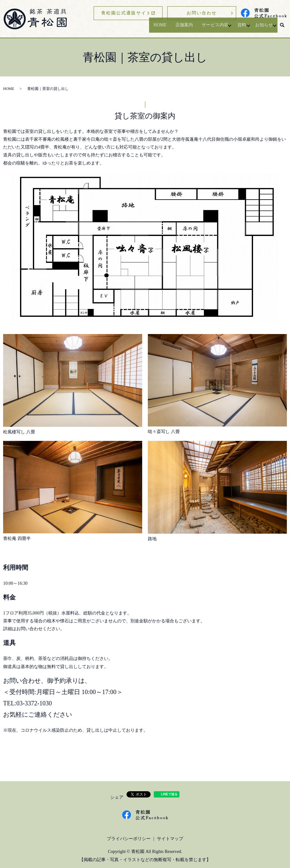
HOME (149, 28)
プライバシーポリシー (129, 839)
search (282, 28)
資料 (236, 28)
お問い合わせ (202, 13)
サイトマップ (170, 839)
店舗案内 (174, 28)
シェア (117, 797)
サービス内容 (207, 28)
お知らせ (262, 28)
